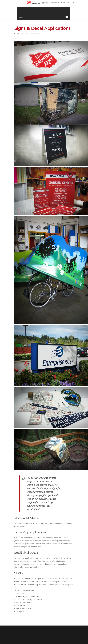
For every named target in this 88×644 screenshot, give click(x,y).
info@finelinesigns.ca (51, 3)
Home (17, 34)
